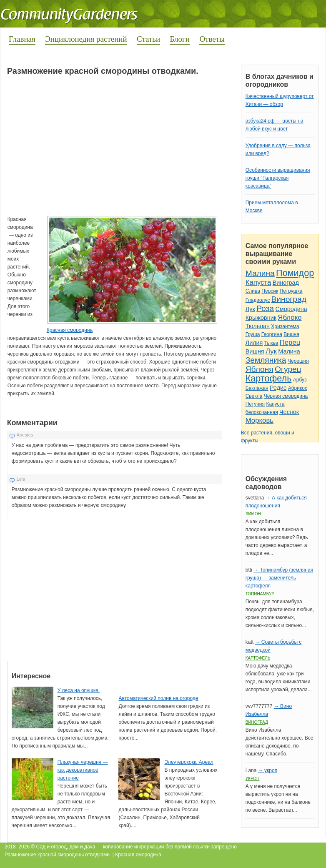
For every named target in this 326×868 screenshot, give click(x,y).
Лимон (253, 514)
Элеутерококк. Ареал (189, 762)
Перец (290, 342)
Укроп (253, 779)
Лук (250, 309)
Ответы (212, 39)
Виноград (286, 283)
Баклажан (257, 388)
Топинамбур (260, 594)
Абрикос (298, 388)
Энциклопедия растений (86, 39)
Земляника (266, 360)
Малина (260, 273)
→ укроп (268, 770)
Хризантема (285, 326)
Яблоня (260, 369)
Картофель (269, 378)
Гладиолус (258, 300)
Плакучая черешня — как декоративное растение (83, 770)
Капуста (258, 282)
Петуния (255, 404)
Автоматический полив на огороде (158, 698)
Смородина (291, 309)
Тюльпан (258, 326)
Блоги (180, 39)
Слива (253, 291)
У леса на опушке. (79, 690)
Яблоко (290, 317)
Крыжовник (261, 318)
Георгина (272, 334)
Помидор (295, 273)
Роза (265, 308)
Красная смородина (70, 330)
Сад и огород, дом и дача (66, 847)
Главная (22, 39)
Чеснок (289, 412)
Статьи (148, 39)
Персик (270, 291)
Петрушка (291, 291)
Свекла (254, 396)
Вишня (291, 334)
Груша (253, 334)
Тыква (271, 343)
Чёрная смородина (286, 396)
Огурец (288, 369)
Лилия (254, 343)
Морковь (260, 420)
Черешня (298, 361)
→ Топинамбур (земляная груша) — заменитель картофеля (279, 578)
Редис (278, 388)
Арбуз (300, 380)
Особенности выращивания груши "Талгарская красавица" (278, 178)
